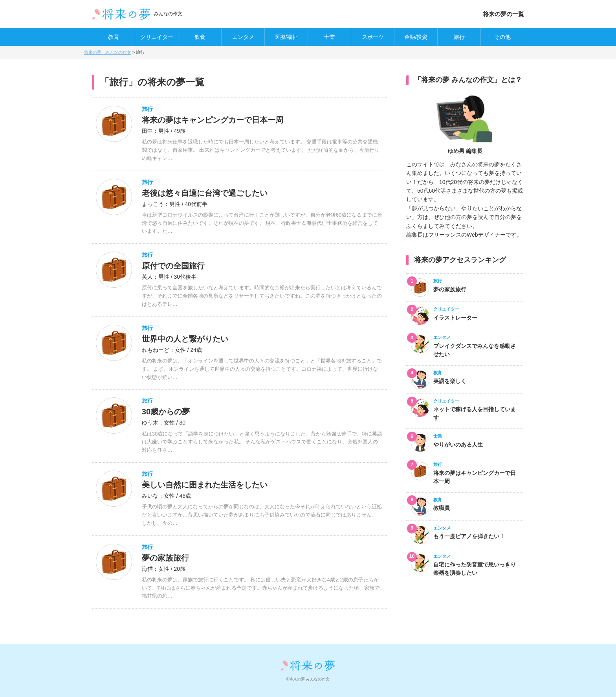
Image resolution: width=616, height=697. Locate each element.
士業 (330, 37)
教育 (114, 37)
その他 (502, 37)
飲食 (200, 37)
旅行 (459, 37)
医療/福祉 (286, 37)
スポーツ (373, 37)
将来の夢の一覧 (503, 14)
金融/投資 (416, 37)
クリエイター (157, 37)
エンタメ (243, 37)
